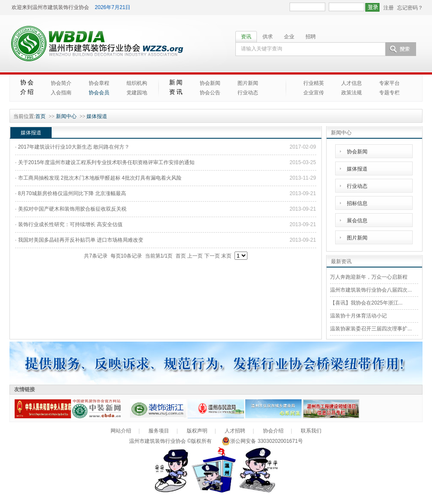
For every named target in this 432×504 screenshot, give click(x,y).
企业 (289, 37)
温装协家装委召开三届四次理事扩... (371, 329)
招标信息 (357, 203)
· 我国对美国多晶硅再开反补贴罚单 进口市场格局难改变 (79, 240)
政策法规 (352, 93)
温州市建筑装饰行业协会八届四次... (371, 290)
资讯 (246, 37)
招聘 (311, 37)
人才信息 (352, 83)
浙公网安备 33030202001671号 (262, 441)
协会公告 (210, 93)
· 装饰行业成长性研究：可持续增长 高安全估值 (69, 224)
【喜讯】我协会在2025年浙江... (366, 303)
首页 (40, 116)
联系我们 (311, 431)
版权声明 (197, 431)
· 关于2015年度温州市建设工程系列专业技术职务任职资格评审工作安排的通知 (105, 162)
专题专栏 (389, 93)
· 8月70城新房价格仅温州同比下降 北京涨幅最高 (71, 193)
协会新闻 (210, 83)
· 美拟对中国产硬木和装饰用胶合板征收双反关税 (71, 209)
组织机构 (137, 83)
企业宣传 (314, 93)
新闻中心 (66, 116)
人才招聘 (235, 431)
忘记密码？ (410, 8)
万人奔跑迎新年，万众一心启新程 (369, 277)
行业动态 (248, 93)
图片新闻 (248, 83)
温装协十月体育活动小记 (358, 316)
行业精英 (314, 83)
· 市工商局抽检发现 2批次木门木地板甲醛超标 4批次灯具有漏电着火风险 (98, 178)
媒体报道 (97, 116)
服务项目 (159, 431)
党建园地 (137, 93)
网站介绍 (121, 431)
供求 (268, 37)
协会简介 (61, 83)
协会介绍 (273, 431)
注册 (389, 8)
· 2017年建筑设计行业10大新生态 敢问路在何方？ (72, 147)
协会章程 (99, 83)
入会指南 (61, 93)
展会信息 (357, 221)
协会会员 (99, 93)
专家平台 (389, 83)
